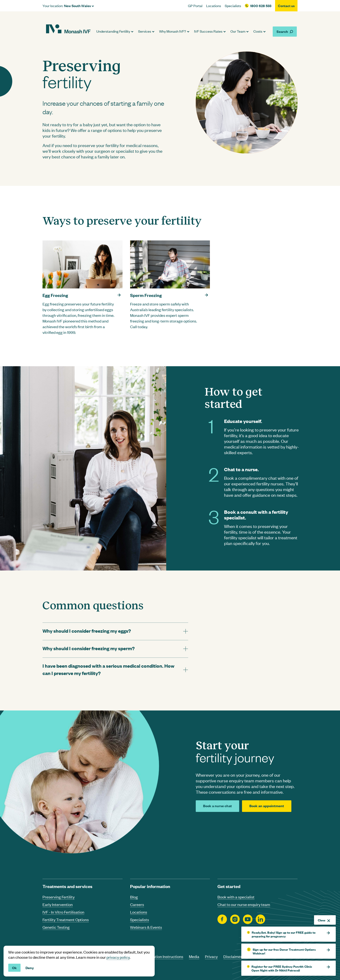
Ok (14, 968)
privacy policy (118, 957)
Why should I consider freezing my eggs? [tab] (87, 631)
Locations (214, 6)
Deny (30, 968)
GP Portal (195, 6)
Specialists (233, 6)
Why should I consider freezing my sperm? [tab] (89, 648)
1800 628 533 (261, 6)
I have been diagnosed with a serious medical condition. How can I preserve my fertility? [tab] (108, 669)
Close (324, 920)
